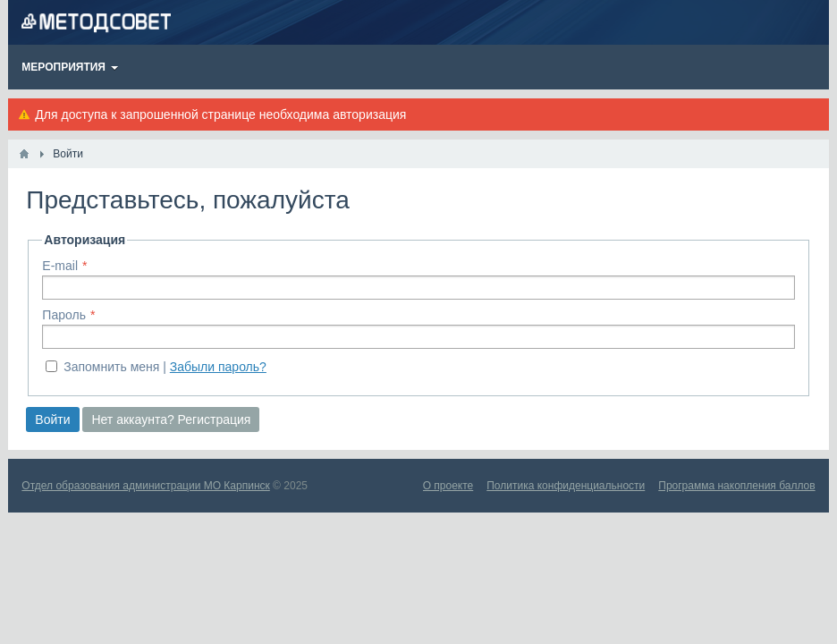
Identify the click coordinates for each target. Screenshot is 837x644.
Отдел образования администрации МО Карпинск (145, 486)
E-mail (60, 266)
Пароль (64, 315)
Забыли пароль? (218, 367)
